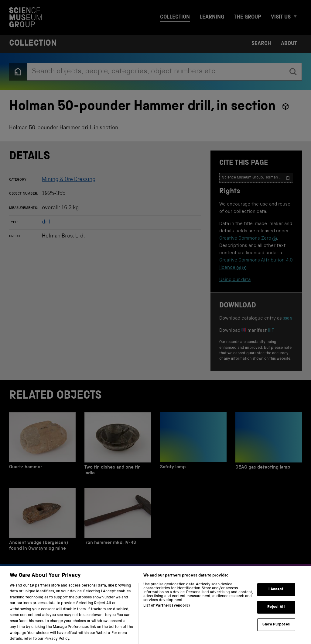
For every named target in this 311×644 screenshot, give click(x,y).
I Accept (276, 596)
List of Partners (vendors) (166, 612)
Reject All (276, 613)
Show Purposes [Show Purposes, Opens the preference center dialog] (276, 630)
